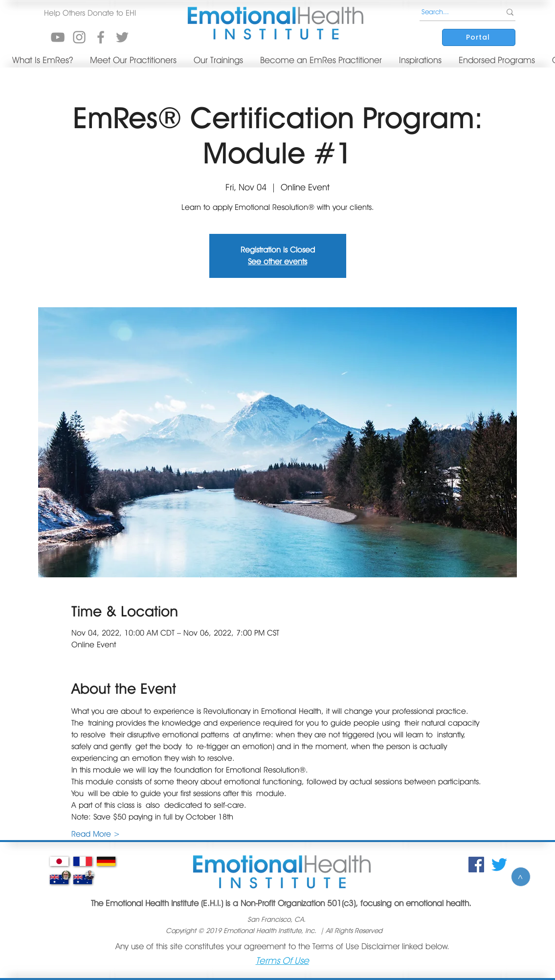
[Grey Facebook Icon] (101, 37)
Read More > (96, 834)
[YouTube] (58, 37)
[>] (521, 877)
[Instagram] (79, 37)
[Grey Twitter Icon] (122, 37)
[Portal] (479, 37)
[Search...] (453, 12)
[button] (90, 13)
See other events (277, 262)
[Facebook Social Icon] (476, 865)
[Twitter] (499, 865)
